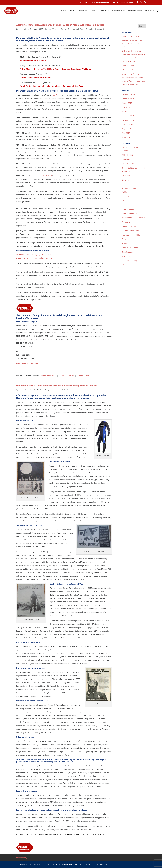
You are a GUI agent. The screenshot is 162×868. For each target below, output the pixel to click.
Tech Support (127, 252)
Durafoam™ (49, 29)
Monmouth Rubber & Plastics (82, 29)
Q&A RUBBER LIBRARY (131, 230)
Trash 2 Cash (127, 256)
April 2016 (126, 137)
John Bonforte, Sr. (25, 29)
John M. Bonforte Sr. (62, 29)
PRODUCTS (83, 11)
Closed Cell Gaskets (67, 376)
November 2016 (129, 120)
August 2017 (127, 103)
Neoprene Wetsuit (61, 390)
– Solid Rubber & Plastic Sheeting (34, 258)
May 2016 (126, 133)
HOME (64, 11)
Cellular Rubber (128, 164)
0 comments (100, 29)
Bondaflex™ (47, 176)
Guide (124, 200)
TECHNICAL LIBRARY (99, 11)
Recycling (126, 239)
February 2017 (128, 116)
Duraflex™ (126, 176)
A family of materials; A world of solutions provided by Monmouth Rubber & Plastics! (60, 25)
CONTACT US (149, 11)
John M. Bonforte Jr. (130, 209)
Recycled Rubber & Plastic (132, 235)
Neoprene (49, 390)
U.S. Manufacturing (130, 261)
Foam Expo (127, 196)
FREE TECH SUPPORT (135, 11)
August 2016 (127, 129)
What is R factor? (129, 66)
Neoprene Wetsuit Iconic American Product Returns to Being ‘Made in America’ (57, 386)
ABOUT (71, 11)
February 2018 (128, 99)
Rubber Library (83, 376)
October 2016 (128, 124)
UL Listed (126, 265)
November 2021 (129, 94)
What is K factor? (129, 70)
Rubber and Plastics (48, 376)
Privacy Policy (22, 858)
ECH (124, 184)
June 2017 (126, 107)
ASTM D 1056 (127, 155)
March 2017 (127, 112)
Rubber (125, 243)
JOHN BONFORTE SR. (27, 363)
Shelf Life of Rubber (130, 248)
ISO (123, 205)
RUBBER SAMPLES (118, 11)
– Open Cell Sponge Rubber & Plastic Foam (38, 255)
